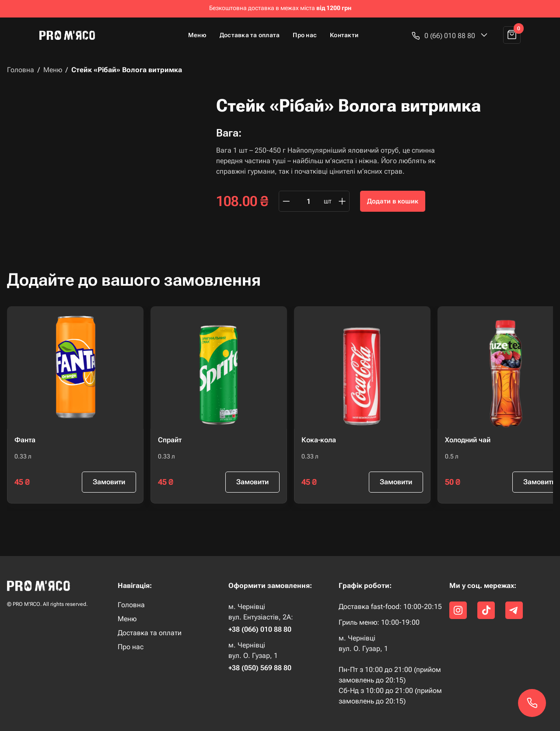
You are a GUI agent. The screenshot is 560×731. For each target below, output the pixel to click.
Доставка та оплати (150, 633)
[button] (450, 36)
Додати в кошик (393, 201)
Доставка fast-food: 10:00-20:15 (390, 607)
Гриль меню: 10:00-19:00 (379, 623)
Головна (21, 70)
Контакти (344, 35)
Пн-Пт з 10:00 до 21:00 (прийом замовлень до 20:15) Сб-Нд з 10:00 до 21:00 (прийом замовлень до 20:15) (390, 685)
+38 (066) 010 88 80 (260, 630)
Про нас (305, 35)
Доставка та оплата (250, 35)
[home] (71, 35)
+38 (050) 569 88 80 (260, 668)
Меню (197, 35)
